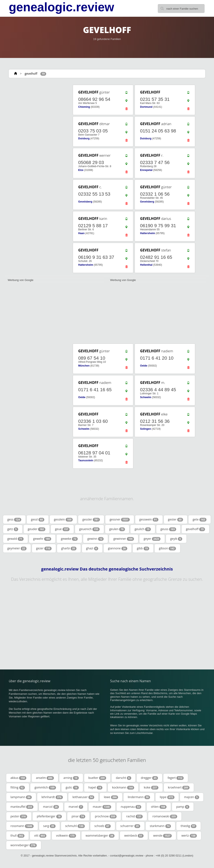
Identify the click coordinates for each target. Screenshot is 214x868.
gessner (120, 519)
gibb (143, 548)
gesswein (149, 519)
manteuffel (22, 807)
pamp (183, 807)
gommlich (45, 787)
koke (151, 787)
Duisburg (84, 138)
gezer (44, 548)
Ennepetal (146, 170)
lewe (111, 797)
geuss (168, 529)
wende (162, 836)
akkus (18, 778)
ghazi (92, 548)
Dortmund (146, 107)
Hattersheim (147, 233)
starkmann (160, 826)
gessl (38, 519)
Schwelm (146, 397)
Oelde (144, 366)
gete (200, 519)
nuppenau (131, 807)
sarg (49, 826)
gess (14, 519)
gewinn (96, 539)
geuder (37, 529)
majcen (192, 797)
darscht (124, 778)
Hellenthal (146, 265)
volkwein (66, 836)
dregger (149, 778)
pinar (78, 816)
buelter (97, 778)
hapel (96, 787)
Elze (81, 170)
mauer (102, 807)
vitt (40, 836)
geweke (69, 539)
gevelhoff (31, 74)
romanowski (165, 816)
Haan (81, 233)
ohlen (159, 807)
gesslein (63, 519)
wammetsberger (100, 836)
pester (19, 816)
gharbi (69, 548)
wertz (189, 836)
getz (13, 529)
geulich (143, 529)
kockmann (123, 787)
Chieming (84, 107)
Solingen (145, 429)
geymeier (17, 548)
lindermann (139, 797)
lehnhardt (52, 797)
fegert (176, 778)
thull (17, 836)
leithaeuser (83, 797)
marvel (76, 807)
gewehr (42, 539)
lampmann (21, 797)
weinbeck (134, 836)
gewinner (124, 539)
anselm (45, 778)
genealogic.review (61, 7)
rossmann (22, 826)
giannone (117, 548)
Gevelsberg (85, 202)
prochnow (106, 816)
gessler (91, 519)
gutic (72, 787)
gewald (15, 539)
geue (62, 529)
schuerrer (130, 826)
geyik (176, 539)
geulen (117, 529)
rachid (134, 816)
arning (71, 778)
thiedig (189, 826)
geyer (152, 539)
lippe (167, 797)
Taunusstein (86, 460)
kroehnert (179, 787)
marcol (51, 807)
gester (176, 519)
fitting (18, 787)
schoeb (103, 826)
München (84, 366)
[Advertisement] (36, 110)
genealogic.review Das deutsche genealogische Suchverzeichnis (107, 569)
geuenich (89, 529)
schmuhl (75, 826)
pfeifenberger (49, 816)
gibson (167, 548)
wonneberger (24, 845)
